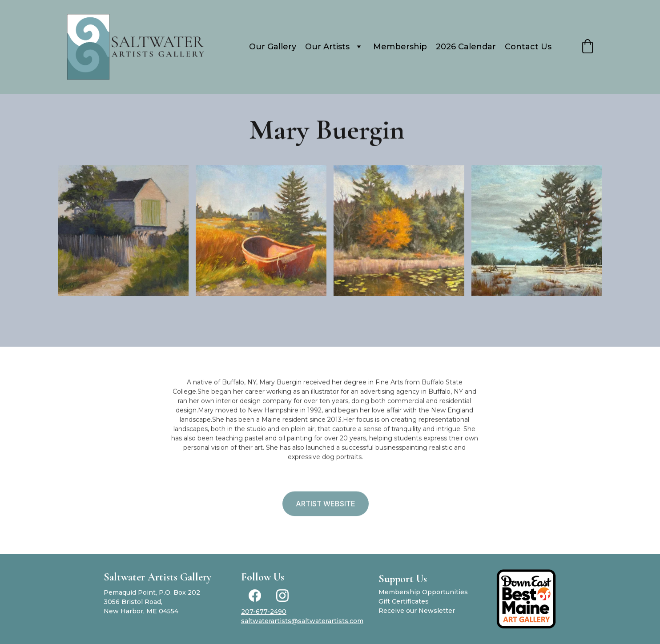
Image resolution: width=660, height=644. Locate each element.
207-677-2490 (264, 612)
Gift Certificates (404, 601)
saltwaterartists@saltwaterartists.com (302, 621)
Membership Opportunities (423, 592)
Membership (400, 47)
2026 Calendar (466, 47)
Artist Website (326, 505)
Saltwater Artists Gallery (157, 577)
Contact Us (528, 47)
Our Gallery (273, 47)
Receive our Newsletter (417, 611)
